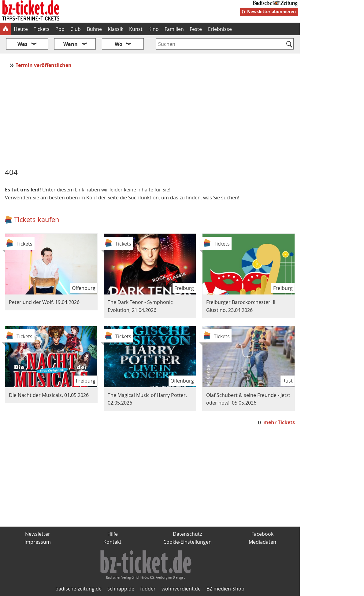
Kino (154, 29)
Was (22, 44)
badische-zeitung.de (78, 589)
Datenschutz (187, 534)
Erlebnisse (220, 29)
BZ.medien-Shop (225, 589)
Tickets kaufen (37, 219)
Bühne (94, 29)
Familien (174, 29)
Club (76, 29)
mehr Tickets (279, 422)
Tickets (42, 29)
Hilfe (113, 534)
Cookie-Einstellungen (188, 542)
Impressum (38, 542)
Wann (71, 44)
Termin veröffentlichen (44, 65)
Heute (21, 29)
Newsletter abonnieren (271, 11)
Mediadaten (262, 542)
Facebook (262, 534)
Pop (60, 29)
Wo (119, 44)
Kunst (136, 29)
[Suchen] (289, 45)
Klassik (115, 29)
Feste (196, 29)
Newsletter (38, 534)
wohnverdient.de (181, 589)
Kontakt (112, 542)
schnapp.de (121, 589)
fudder (148, 589)
